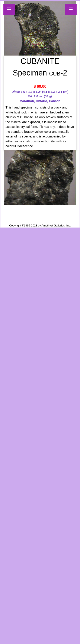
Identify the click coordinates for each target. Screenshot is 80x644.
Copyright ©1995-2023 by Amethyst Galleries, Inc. (40, 225)
